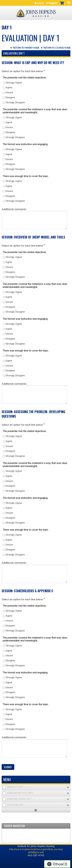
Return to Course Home (57, 48)
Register (53, 3)
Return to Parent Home (26, 48)
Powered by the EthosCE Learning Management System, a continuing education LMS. (57, 864)
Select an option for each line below (22, 71)
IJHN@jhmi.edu (36, 852)
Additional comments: (14, 209)
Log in (40, 3)
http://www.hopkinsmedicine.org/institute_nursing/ (36, 849)
